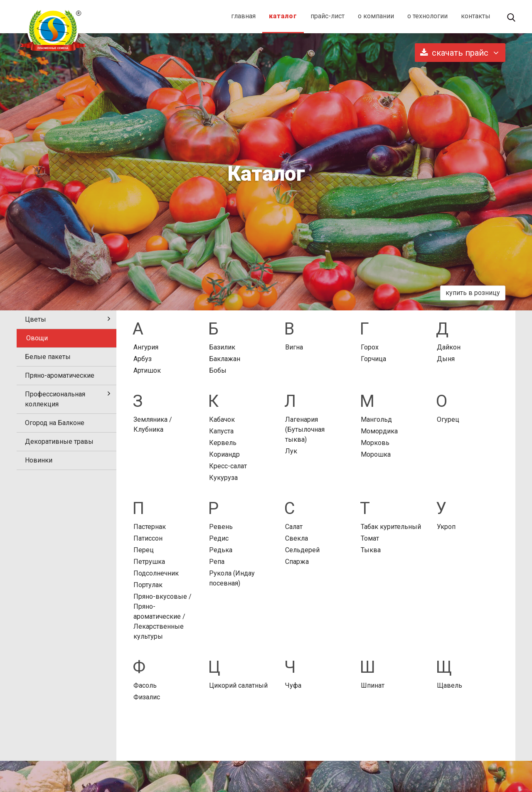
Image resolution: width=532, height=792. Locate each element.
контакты (476, 16)
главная (243, 16)
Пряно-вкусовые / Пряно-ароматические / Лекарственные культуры (163, 616)
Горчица (373, 359)
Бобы (218, 370)
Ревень (221, 527)
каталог (283, 16)
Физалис (147, 697)
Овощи (37, 338)
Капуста (221, 431)
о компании (376, 16)
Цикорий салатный (238, 685)
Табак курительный (391, 527)
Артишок (147, 370)
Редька (221, 550)
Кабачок (222, 419)
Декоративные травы (59, 442)
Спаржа (297, 562)
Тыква (371, 550)
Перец (144, 550)
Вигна (294, 347)
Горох (370, 347)
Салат (294, 527)
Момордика (379, 431)
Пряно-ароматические (60, 375)
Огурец (448, 419)
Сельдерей (302, 550)
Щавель (449, 685)
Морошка (376, 454)
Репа (217, 562)
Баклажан (225, 359)
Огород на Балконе (55, 423)
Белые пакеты (48, 357)
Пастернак (150, 527)
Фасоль (145, 685)
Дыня (446, 359)
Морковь (375, 443)
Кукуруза (223, 478)
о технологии (427, 16)
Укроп (446, 527)
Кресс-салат (228, 466)
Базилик (222, 347)
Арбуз (143, 359)
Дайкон (449, 347)
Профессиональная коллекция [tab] (68, 399)
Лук (291, 451)
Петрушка (149, 562)
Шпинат (373, 685)
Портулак (148, 585)
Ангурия (146, 347)
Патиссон (148, 538)
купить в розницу (473, 293)
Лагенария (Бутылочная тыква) (305, 429)
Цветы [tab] (68, 319)
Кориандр (224, 454)
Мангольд (376, 419)
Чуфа (293, 685)
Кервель (223, 443)
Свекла (297, 538)
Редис (219, 538)
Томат (370, 538)
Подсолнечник (156, 573)
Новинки (39, 460)
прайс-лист (328, 16)
